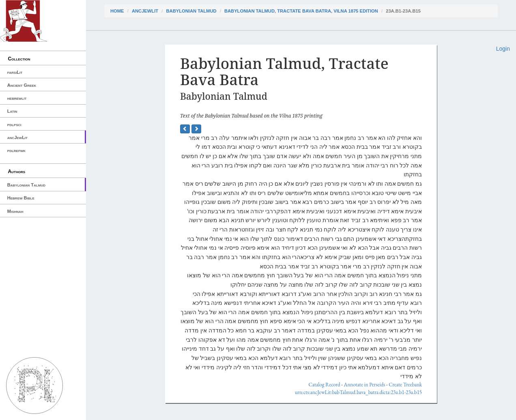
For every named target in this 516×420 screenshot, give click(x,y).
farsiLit (15, 72)
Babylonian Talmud (26, 185)
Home (117, 11)
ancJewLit (17, 137)
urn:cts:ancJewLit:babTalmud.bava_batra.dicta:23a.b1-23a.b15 (358, 392)
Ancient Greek (22, 85)
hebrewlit (17, 98)
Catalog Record (325, 385)
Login (503, 49)
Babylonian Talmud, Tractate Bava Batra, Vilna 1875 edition (301, 11)
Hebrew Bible (21, 198)
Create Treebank (405, 385)
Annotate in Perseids (364, 385)
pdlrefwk (16, 150)
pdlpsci (14, 124)
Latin (12, 111)
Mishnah (15, 211)
